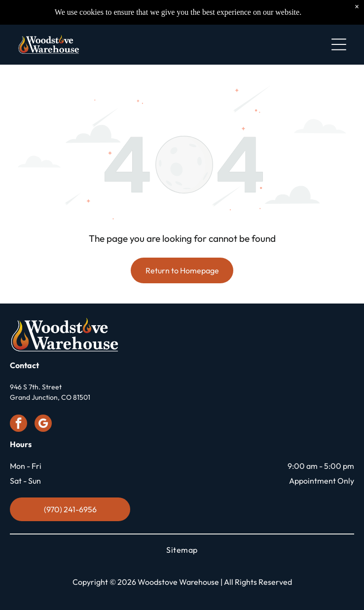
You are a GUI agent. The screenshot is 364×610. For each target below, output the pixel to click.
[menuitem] (182, 550)
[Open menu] (339, 44)
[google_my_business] (43, 424)
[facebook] (18, 424)
